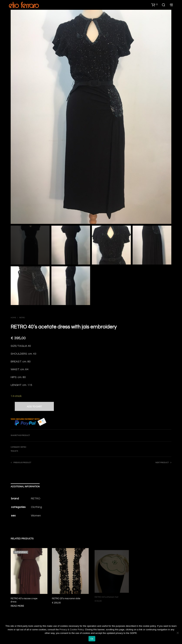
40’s (16, 451)
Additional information (25, 487)
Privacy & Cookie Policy (71, 630)
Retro (22, 318)
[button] (154, 5)
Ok (92, 639)
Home (13, 318)
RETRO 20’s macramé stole (66, 597)
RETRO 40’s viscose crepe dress (24, 600)
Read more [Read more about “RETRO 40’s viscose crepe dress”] (17, 606)
